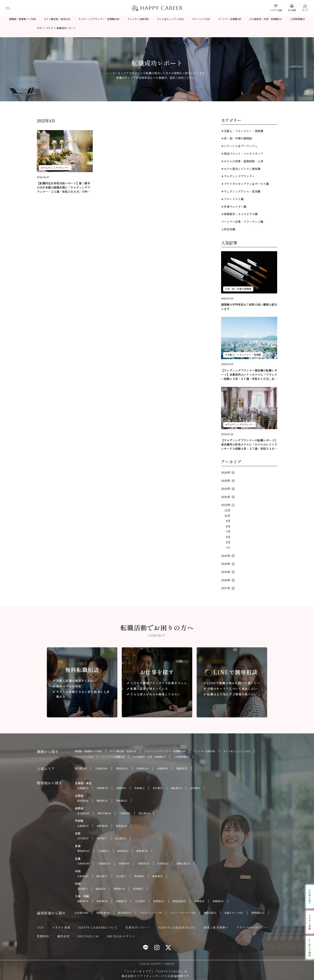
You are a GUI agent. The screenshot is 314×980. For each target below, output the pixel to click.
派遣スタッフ (234, 913)
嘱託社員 (210, 913)
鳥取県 (139, 876)
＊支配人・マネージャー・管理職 (242, 131)
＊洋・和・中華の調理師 (237, 138)
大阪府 (101, 768)
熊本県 (102, 901)
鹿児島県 (179, 901)
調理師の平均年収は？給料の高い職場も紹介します (249, 307)
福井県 (102, 838)
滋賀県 (144, 864)
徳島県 (100, 889)
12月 (227, 510)
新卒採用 (125, 913)
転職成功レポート (138, 927)
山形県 (195, 788)
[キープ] (305, 8)
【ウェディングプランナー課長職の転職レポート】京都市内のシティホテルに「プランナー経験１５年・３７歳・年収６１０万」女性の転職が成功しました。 (249, 375)
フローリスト (201, 19)
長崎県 (121, 901)
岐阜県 (123, 851)
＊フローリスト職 (232, 199)
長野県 (102, 826)
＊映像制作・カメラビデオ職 (239, 214)
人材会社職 (228, 229)
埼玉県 (144, 813)
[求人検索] (292, 8)
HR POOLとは (88, 936)
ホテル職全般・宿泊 (57, 19)
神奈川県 (104, 813)
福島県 (176, 788)
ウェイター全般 (138, 19)
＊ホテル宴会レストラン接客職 (241, 169)
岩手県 (158, 788)
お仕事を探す (310, 897)
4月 (228, 547)
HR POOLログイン (121, 936)
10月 (227, 516)
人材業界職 (297, 19)
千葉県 (125, 813)
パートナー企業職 (229, 19)
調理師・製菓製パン (23, 19)
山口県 (121, 876)
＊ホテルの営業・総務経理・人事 (242, 161)
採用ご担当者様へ (216, 927)
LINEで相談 (310, 947)
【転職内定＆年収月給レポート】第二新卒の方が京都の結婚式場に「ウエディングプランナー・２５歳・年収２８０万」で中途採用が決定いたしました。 (63, 187)
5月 (228, 542)
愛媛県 (119, 889)
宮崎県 (199, 901)
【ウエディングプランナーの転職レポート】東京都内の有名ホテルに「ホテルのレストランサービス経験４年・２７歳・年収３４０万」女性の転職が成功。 (249, 444)
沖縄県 (218, 901)
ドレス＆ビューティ (170, 19)
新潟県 (121, 826)
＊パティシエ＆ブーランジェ (239, 146)
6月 (228, 537)
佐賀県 (159, 901)
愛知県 (122, 768)
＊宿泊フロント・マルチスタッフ (242, 154)
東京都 (81, 768)
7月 (228, 531)
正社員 (82, 913)
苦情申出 (43, 936)
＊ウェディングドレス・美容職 (241, 191)
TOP (40, 927)
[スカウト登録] (276, 8)
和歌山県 (183, 864)
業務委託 (258, 913)
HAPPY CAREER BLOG (177, 927)
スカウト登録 (61, 927)
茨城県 (122, 801)
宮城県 (102, 788)
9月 (228, 521)
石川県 (83, 838)
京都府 (163, 768)
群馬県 (102, 801)
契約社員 (103, 913)
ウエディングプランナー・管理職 (99, 19)
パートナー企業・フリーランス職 (242, 222)
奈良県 (163, 864)
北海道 (83, 788)
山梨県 (83, 826)
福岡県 (182, 768)
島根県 (157, 876)
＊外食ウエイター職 (234, 207)
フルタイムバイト (151, 913)
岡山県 (102, 876)
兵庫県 (143, 768)
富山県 (121, 838)
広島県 (83, 876)
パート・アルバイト (183, 913)
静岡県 (142, 851)
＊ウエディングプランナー (55, 168)
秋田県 (121, 788)
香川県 (82, 889)
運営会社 (63, 936)
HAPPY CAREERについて (98, 927)
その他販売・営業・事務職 (266, 19)
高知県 (138, 889)
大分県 (140, 901)
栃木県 (83, 801)
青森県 (139, 788)
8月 (228, 526)
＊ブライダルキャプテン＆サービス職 (245, 184)
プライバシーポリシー (252, 927)
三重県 (104, 851)
